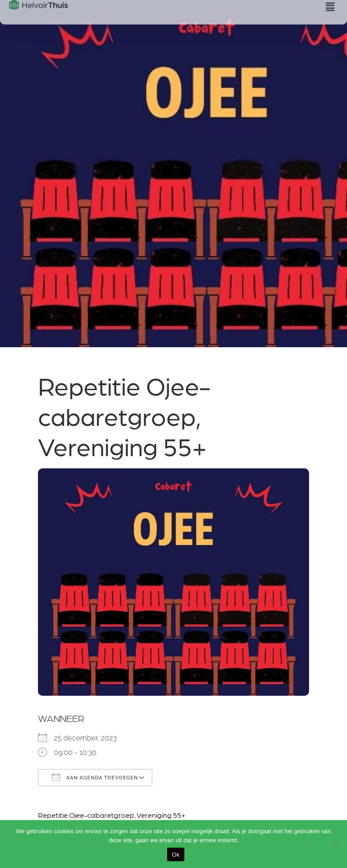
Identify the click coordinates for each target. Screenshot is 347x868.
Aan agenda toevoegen (95, 777)
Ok (176, 855)
